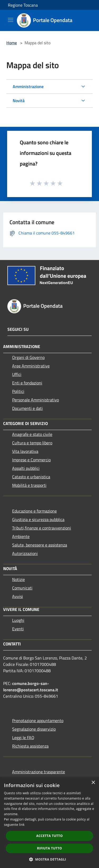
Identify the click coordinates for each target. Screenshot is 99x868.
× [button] (93, 783)
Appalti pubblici (26, 468)
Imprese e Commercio (31, 460)
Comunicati (22, 588)
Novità (19, 101)
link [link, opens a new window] (22, 825)
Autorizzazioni (25, 553)
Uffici (17, 374)
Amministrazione (28, 86)
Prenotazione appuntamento (38, 721)
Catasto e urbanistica (31, 477)
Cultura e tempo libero (32, 443)
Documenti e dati (27, 408)
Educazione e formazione (34, 511)
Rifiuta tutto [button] (49, 848)
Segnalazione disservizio (34, 729)
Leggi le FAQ (23, 737)
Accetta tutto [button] (49, 836)
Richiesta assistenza (30, 746)
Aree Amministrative (31, 366)
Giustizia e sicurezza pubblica (38, 519)
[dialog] (49, 823)
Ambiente (21, 536)
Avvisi (18, 596)
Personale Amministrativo (36, 400)
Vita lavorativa (25, 451)
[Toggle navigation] (11, 20)
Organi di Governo (28, 357)
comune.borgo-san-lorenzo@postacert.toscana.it (31, 687)
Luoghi (18, 620)
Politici (18, 391)
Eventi (18, 629)
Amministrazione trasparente (39, 772)
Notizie (18, 579)
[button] (50, 859)
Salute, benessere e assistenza (40, 545)
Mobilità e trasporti (29, 485)
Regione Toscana (23, 5)
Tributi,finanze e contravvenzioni (42, 528)
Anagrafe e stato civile (32, 434)
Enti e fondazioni (27, 383)
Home (12, 43)
